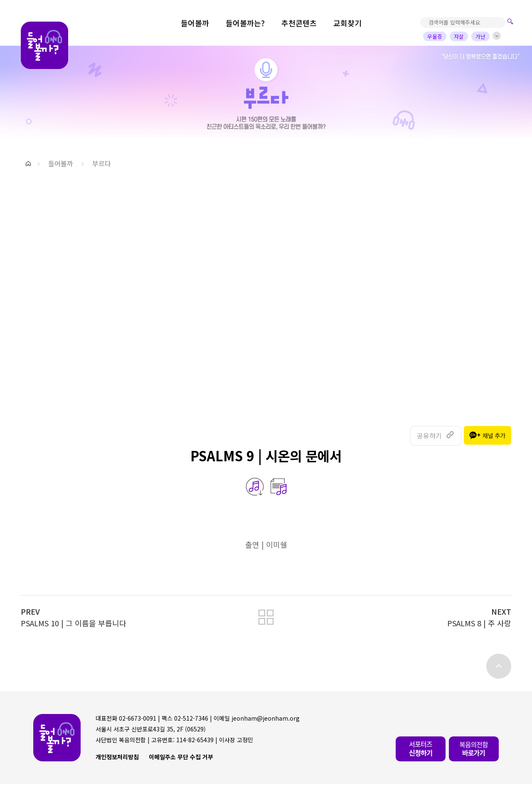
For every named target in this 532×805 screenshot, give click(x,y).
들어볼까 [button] (61, 163)
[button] (28, 164)
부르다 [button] (102, 163)
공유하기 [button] (429, 436)
